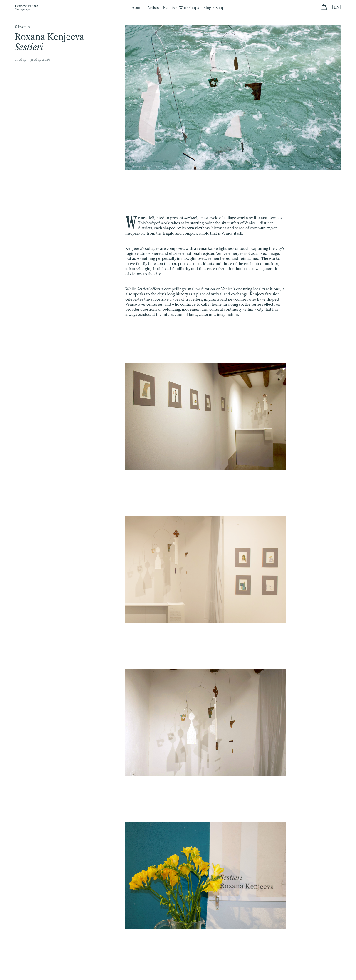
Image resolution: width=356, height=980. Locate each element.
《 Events (22, 27)
